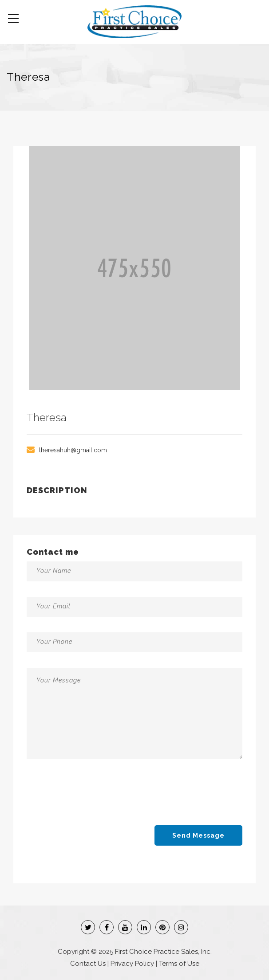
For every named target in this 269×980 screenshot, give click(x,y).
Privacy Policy (132, 964)
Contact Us (88, 964)
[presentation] (94, 796)
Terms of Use (179, 964)
